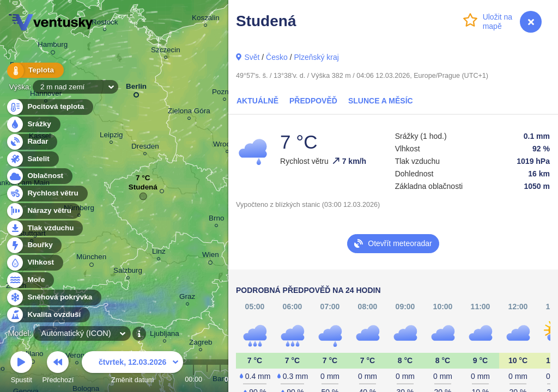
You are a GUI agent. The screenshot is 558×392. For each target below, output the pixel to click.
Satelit (32, 159)
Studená (143, 190)
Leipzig (111, 136)
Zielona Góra (189, 112)
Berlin (136, 88)
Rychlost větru (47, 194)
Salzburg (128, 272)
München (91, 259)
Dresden (145, 148)
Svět (252, 57)
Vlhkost (34, 263)
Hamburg (53, 46)
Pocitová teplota (49, 107)
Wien (211, 256)
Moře (30, 280)
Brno (216, 220)
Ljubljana (165, 335)
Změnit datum (132, 369)
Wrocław (227, 146)
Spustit (21, 369)
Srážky (33, 124)
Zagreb (201, 344)
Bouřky (34, 245)
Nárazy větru (43, 211)
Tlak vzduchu (44, 228)
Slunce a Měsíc (381, 101)
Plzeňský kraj (316, 57)
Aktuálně (257, 101)
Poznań (225, 93)
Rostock (105, 24)
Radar (32, 142)
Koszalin (206, 19)
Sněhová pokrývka (53, 298)
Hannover (46, 95)
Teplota (34, 71)
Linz (159, 253)
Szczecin (166, 51)
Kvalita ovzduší (48, 315)
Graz (187, 298)
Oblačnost (39, 176)
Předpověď (313, 101)
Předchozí (58, 369)
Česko (277, 57)
